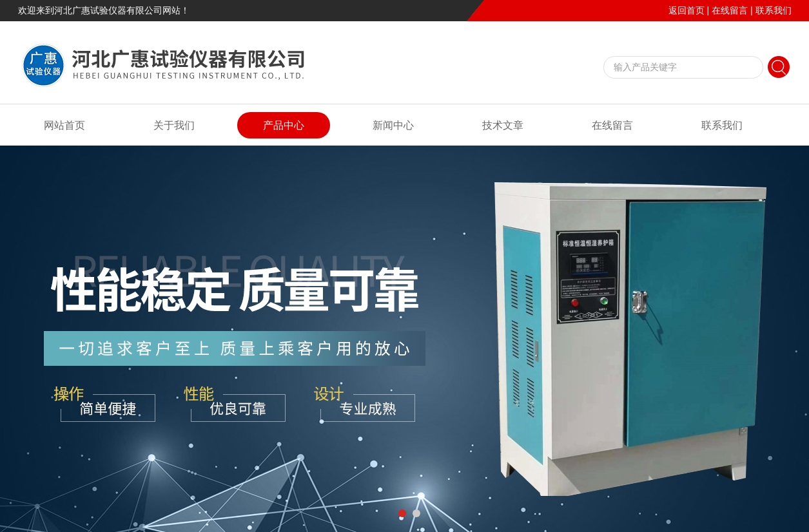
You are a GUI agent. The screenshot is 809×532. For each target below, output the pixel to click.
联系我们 (774, 10)
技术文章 (503, 125)
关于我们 (174, 125)
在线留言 (730, 10)
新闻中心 (393, 125)
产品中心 (284, 125)
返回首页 (687, 10)
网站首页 (64, 125)
